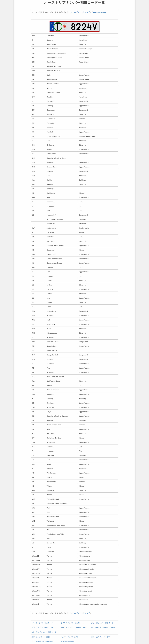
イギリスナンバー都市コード (72, 623)
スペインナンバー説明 (41, 637)
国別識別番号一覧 (68, 641)
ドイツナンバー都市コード (43, 623)
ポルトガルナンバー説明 (101, 637)
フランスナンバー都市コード (102, 623)
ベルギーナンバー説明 (69, 637)
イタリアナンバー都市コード (44, 627)
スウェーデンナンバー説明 (43, 641)
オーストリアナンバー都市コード (74, 627)
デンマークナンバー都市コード (103, 627)
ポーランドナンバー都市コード (44, 632)
